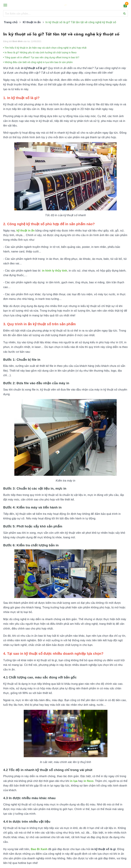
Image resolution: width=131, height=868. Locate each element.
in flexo (89, 781)
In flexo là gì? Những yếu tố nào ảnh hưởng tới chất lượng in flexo (40, 53)
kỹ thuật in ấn (26, 231)
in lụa (74, 781)
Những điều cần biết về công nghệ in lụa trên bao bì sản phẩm (38, 62)
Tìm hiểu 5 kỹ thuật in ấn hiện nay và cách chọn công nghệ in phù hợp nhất (45, 48)
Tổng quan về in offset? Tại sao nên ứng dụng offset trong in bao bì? (41, 57)
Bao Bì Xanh (39, 849)
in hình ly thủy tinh (54, 271)
